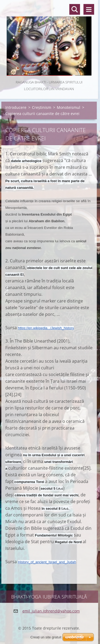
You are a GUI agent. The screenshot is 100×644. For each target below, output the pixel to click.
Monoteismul (69, 107)
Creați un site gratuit (46, 637)
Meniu (89, 9)
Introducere (16, 107)
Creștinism (42, 107)
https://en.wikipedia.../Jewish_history (46, 328)
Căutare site (75, 9)
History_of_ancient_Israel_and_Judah (47, 562)
